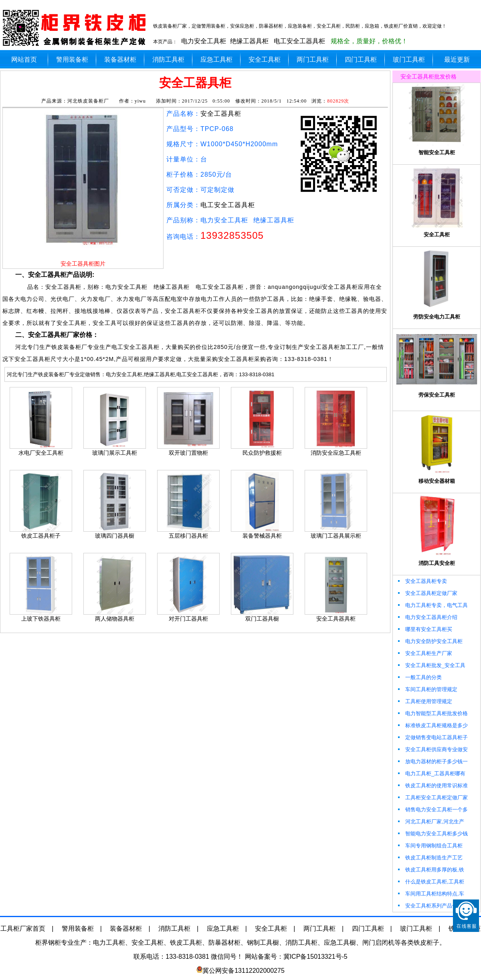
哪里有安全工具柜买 (424, 629)
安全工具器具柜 (336, 619)
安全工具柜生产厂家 (424, 653)
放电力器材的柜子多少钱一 (432, 761)
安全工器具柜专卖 (422, 581)
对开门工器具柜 (188, 619)
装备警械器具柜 (262, 536)
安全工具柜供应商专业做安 (432, 749)
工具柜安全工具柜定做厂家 (432, 798)
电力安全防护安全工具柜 (430, 641)
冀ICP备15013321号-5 (315, 957)
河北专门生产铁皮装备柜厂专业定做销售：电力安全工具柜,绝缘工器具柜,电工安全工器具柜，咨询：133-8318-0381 (140, 374)
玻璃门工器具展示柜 (336, 536)
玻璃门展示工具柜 (115, 453)
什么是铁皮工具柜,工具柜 (430, 882)
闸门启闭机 (378, 943)
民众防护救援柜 (262, 453)
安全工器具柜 (221, 114)
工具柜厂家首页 (23, 929)
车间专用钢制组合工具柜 (430, 846)
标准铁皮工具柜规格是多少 (432, 725)
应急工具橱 (340, 943)
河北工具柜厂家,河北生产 (430, 822)
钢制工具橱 (263, 943)
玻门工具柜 (409, 59)
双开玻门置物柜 (188, 453)
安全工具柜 (265, 59)
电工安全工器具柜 (299, 41)
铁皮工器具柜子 (41, 536)
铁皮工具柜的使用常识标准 (432, 785)
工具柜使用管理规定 (424, 701)
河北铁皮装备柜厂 (88, 101)
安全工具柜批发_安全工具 (431, 665)
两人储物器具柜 (115, 619)
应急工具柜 (216, 59)
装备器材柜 (120, 59)
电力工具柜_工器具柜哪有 (431, 773)
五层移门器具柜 (188, 536)
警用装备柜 (72, 59)
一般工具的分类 (419, 677)
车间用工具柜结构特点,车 (430, 894)
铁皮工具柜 (186, 943)
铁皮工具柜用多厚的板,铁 (430, 870)
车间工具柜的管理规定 (427, 689)
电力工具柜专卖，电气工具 (432, 605)
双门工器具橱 (262, 619)
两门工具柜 (313, 59)
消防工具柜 (168, 59)
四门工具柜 (361, 59)
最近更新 (457, 59)
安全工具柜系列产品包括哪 (432, 906)
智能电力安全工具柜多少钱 (432, 834)
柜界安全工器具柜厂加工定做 (76, 28)
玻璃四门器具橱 (115, 536)
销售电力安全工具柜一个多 (432, 810)
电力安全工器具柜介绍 (427, 617)
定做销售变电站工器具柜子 (432, 737)
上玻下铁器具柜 (41, 619)
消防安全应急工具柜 (336, 453)
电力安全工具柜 (204, 41)
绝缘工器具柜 (249, 41)
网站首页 (24, 59)
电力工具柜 (109, 943)
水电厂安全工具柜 (41, 453)
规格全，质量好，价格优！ (369, 41)
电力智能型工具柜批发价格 (432, 713)
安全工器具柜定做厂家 (427, 593)
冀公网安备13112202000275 (244, 971)
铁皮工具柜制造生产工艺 (430, 858)
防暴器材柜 (224, 943)
